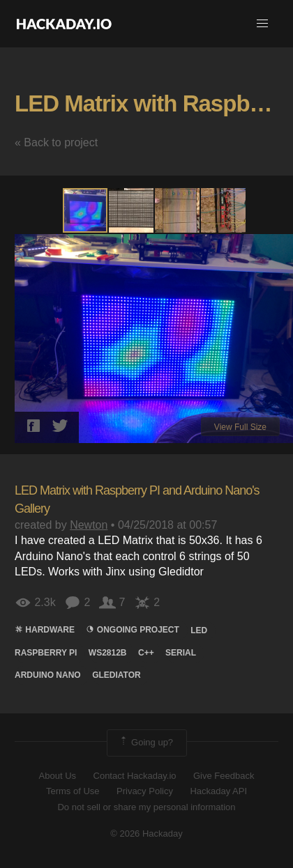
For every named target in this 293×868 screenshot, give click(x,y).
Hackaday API (218, 791)
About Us (58, 776)
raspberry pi (46, 653)
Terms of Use (73, 791)
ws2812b (108, 653)
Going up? (146, 743)
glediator (117, 675)
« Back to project (56, 142)
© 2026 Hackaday (146, 834)
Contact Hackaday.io (135, 776)
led (199, 630)
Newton (89, 525)
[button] (262, 24)
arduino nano (48, 675)
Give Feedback (224, 776)
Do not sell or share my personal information (146, 807)
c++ (146, 653)
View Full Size (240, 427)
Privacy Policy (145, 791)
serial (181, 653)
